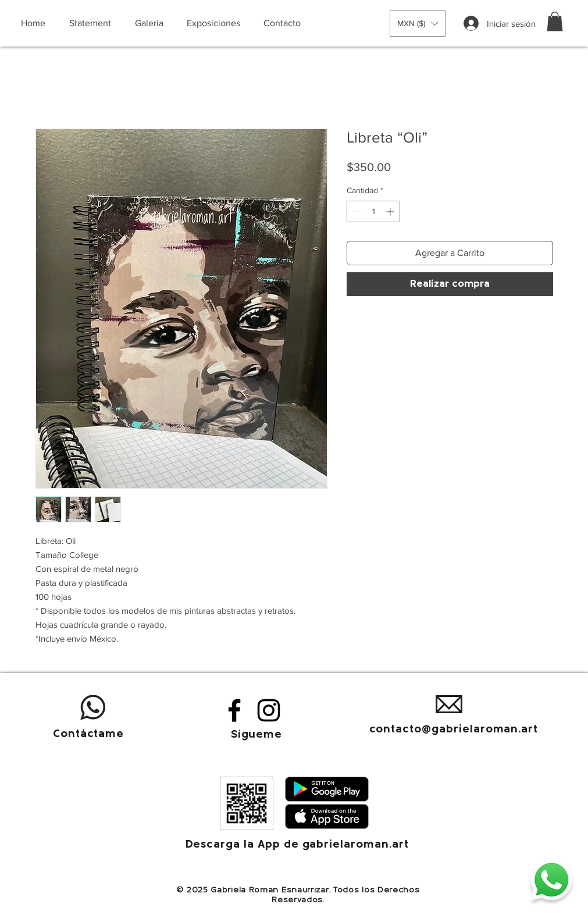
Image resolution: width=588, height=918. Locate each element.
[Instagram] (269, 710)
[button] (418, 24)
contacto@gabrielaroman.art (454, 730)
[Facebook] (234, 710)
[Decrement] (356, 211)
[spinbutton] (373, 211)
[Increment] (391, 211)
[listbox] (418, 24)
